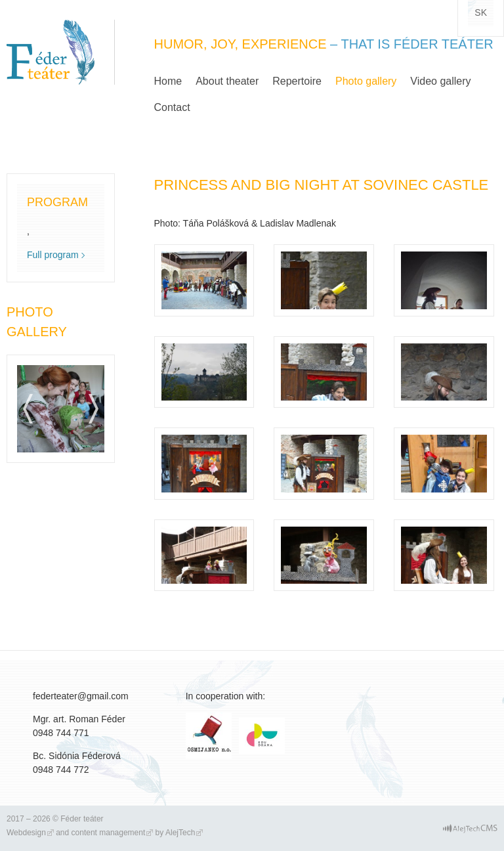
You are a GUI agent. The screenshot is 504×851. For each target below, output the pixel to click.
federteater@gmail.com (81, 696)
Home (168, 81)
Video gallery (440, 81)
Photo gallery (366, 81)
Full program (53, 255)
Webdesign (26, 833)
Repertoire (297, 81)
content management (109, 833)
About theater (227, 81)
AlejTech (180, 833)
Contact (172, 107)
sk (481, 12)
